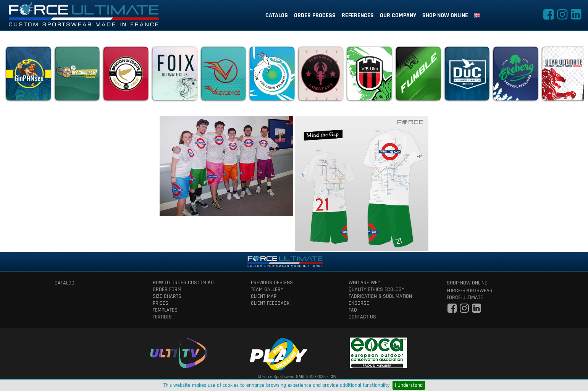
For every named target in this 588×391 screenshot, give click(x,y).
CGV (333, 377)
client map (264, 296)
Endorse (359, 303)
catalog (277, 15)
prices (161, 303)
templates (165, 310)
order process (315, 15)
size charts (167, 296)
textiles (162, 317)
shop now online (445, 15)
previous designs (272, 283)
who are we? (364, 283)
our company (398, 15)
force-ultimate (465, 297)
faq (353, 310)
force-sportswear (470, 291)
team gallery (267, 289)
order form (167, 289)
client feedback (270, 303)
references (358, 15)
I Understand (409, 385)
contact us (362, 317)
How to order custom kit (183, 283)
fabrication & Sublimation (380, 296)
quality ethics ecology (376, 289)
